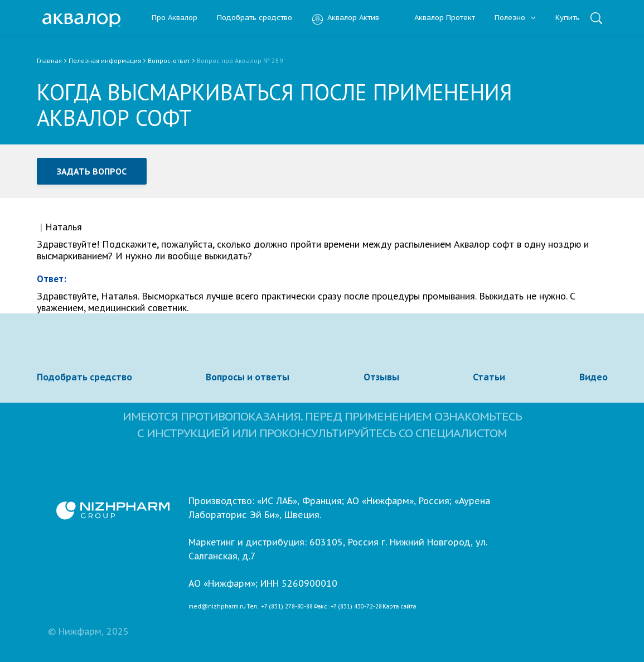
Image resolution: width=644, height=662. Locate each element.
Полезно (515, 18)
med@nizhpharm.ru (217, 607)
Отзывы (381, 377)
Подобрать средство (255, 18)
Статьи (489, 377)
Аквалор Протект (437, 18)
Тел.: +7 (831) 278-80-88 (280, 607)
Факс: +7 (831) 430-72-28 (348, 607)
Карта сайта (399, 607)
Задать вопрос (92, 171)
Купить (568, 18)
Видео (594, 377)
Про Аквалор (175, 18)
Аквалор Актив (345, 18)
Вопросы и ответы (248, 377)
